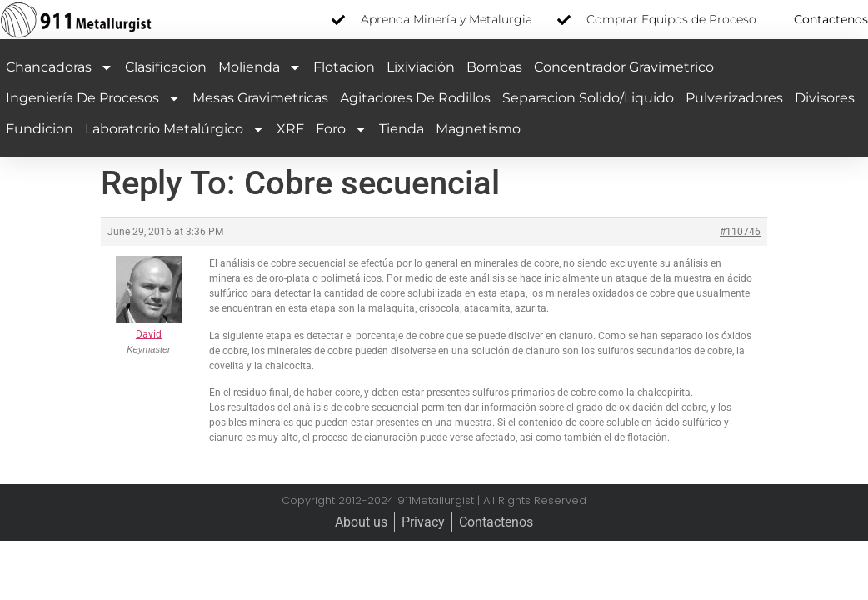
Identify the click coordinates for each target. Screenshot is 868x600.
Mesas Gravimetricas (260, 98)
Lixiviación (421, 67)
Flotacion (344, 67)
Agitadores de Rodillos (415, 98)
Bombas (494, 67)
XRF (290, 129)
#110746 (740, 232)
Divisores (825, 98)
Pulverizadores (734, 98)
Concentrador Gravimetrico (624, 67)
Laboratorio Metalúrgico (175, 129)
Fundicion (40, 129)
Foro (342, 129)
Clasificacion (166, 67)
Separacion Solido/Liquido (588, 98)
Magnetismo (478, 129)
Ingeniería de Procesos (93, 98)
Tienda (402, 129)
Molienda (260, 67)
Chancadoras (60, 67)
